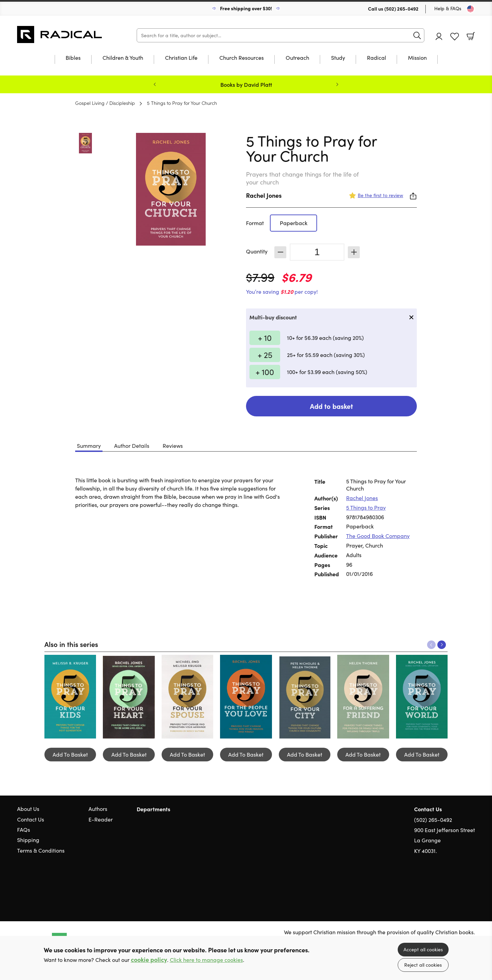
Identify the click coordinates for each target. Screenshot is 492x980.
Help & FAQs (448, 8)
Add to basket (331, 406)
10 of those (60, 34)
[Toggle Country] (470, 9)
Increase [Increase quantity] (354, 252)
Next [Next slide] (337, 84)
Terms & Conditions (41, 850)
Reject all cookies (423, 965)
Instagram (471, 884)
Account (439, 36)
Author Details (132, 446)
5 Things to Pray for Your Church (182, 103)
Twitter (447, 884)
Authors (98, 809)
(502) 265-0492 (401, 9)
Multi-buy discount (273, 317)
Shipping (28, 840)
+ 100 (265, 372)
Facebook (460, 884)
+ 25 (265, 355)
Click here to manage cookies (206, 960)
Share (413, 196)
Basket (471, 36)
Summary (89, 446)
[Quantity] (317, 252)
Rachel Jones (264, 195)
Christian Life (181, 58)
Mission (417, 58)
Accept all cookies (423, 949)
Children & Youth (123, 58)
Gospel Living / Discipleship (105, 103)
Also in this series (71, 644)
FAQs (24, 830)
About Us (28, 809)
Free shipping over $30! (246, 8)
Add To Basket (70, 754)
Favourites (455, 37)
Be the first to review (380, 195)
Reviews (173, 446)
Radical (377, 58)
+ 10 (265, 337)
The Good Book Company (378, 536)
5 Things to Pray (366, 507)
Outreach (297, 58)
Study (338, 58)
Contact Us (31, 819)
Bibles (73, 58)
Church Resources (242, 58)
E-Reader (101, 819)
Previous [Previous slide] (155, 84)
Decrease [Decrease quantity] (280, 252)
